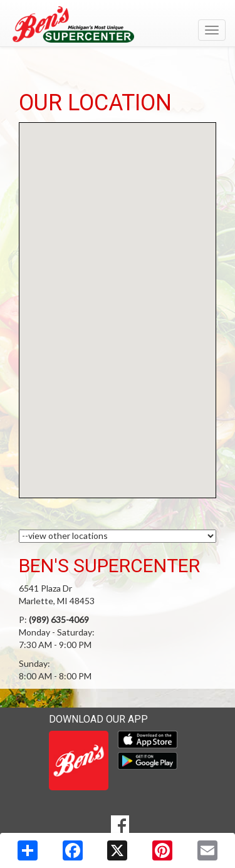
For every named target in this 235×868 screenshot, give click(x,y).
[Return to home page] (118, 24)
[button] (118, 299)
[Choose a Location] (118, 536)
